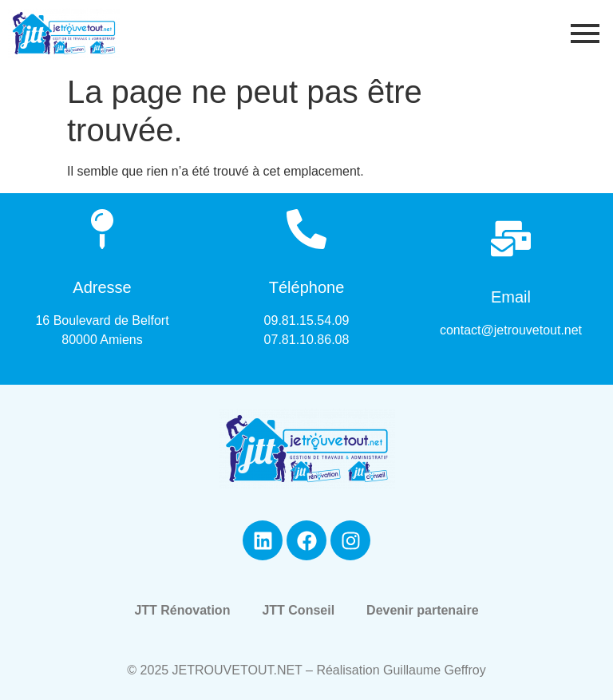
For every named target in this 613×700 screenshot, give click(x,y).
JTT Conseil (298, 610)
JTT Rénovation (182, 610)
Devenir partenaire (423, 610)
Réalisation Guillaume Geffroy (401, 670)
